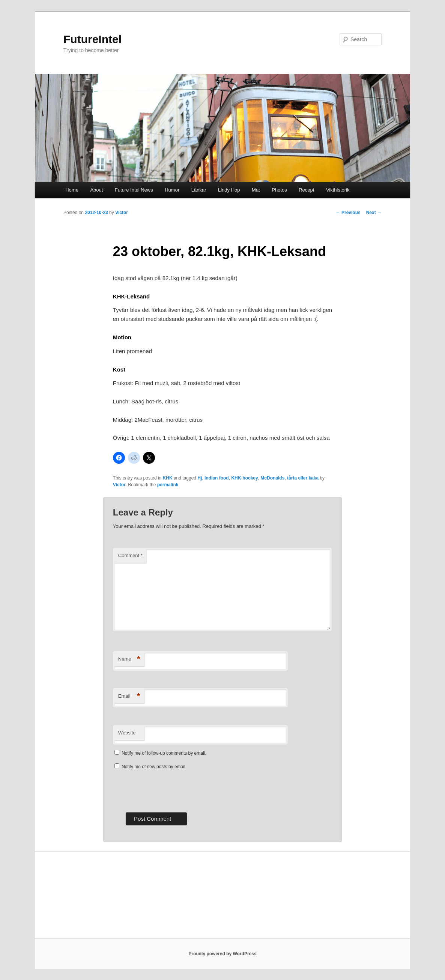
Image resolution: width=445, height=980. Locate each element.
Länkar (199, 190)
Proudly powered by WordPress (222, 954)
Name (129, 659)
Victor (122, 213)
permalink (168, 485)
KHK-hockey (244, 478)
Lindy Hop (229, 190)
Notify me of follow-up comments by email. (164, 753)
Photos (279, 190)
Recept (306, 190)
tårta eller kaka (303, 478)
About (96, 190)
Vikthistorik (338, 190)
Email (129, 696)
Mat (256, 190)
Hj (200, 478)
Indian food (217, 478)
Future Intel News (134, 190)
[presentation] (170, 790)
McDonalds (272, 478)
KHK (168, 478)
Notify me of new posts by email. (154, 767)
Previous (348, 213)
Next (374, 213)
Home (72, 190)
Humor (172, 190)
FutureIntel (92, 39)
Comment (130, 555)
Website (127, 733)
